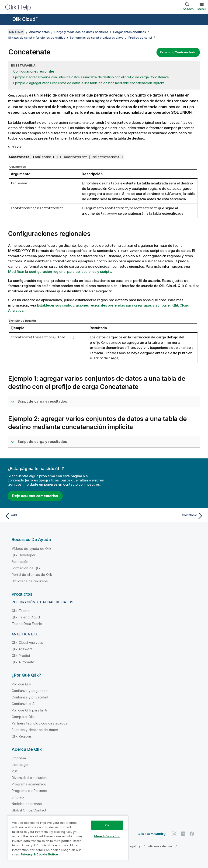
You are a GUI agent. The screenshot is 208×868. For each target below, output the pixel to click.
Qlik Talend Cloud (26, 617)
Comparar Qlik (23, 717)
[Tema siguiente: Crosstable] (155, 516)
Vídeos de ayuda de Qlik (31, 549)
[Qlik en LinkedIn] (183, 834)
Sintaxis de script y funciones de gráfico (37, 37)
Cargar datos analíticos (130, 32)
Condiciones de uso (158, 846)
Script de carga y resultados (42, 401)
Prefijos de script (140, 37)
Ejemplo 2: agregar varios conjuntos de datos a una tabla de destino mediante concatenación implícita (89, 83)
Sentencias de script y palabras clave (97, 37)
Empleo (18, 797)
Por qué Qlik (21, 684)
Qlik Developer (24, 555)
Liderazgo (20, 765)
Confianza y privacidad (30, 697)
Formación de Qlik (26, 568)
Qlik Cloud (25, 19)
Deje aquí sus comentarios (35, 496)
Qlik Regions (22, 736)
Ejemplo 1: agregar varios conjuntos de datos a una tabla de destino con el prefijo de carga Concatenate (91, 77)
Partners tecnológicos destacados (40, 723)
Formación (20, 562)
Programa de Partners (29, 791)
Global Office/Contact (29, 810)
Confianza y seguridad (30, 691)
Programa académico (29, 784)
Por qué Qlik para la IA (29, 710)
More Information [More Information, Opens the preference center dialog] (107, 836)
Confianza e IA (23, 704)
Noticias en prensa (27, 804)
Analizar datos (39, 32)
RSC (15, 771)
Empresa (19, 758)
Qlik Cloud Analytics (27, 643)
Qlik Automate (23, 662)
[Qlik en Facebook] (192, 834)
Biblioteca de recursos (30, 581)
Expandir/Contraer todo (178, 52)
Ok (107, 825)
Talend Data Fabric (27, 624)
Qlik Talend (21, 611)
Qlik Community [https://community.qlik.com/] (152, 834)
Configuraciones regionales (34, 71)
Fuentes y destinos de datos (35, 730)
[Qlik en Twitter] (174, 834)
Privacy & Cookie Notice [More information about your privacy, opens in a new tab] (39, 854)
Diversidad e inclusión (29, 778)
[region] (68, 838)
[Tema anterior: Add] (53, 516)
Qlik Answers (22, 649)
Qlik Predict (21, 656)
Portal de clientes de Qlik (32, 575)
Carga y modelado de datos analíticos (81, 32)
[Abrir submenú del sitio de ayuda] (7, 20)
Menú (202, 9)
